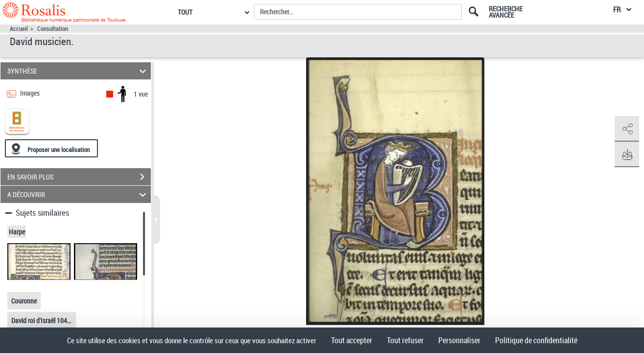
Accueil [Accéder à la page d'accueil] (19, 29)
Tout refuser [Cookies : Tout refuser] (405, 340)
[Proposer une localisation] (51, 148)
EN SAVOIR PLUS (79, 177)
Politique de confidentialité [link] (536, 340)
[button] (627, 129)
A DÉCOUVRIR (78, 194)
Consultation (53, 29)
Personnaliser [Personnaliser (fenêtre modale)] (459, 340)
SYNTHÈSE (78, 71)
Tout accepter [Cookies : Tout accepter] (352, 340)
